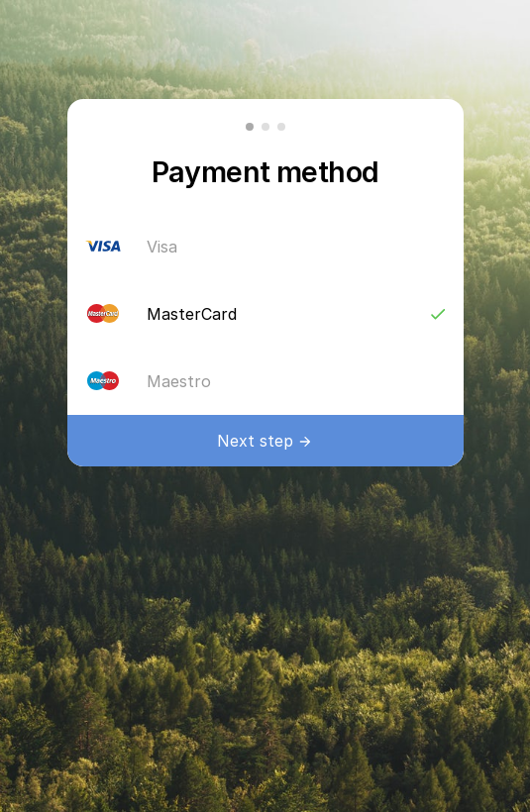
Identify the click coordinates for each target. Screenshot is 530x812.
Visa (297, 247)
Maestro (297, 381)
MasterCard (297, 314)
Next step (255, 441)
